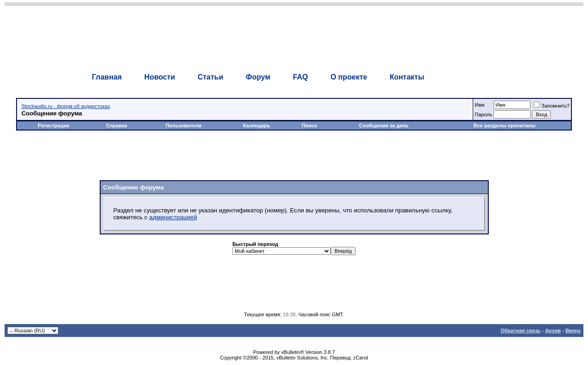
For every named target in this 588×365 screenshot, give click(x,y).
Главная (107, 77)
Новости (160, 77)
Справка (117, 125)
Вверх (573, 331)
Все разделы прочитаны (505, 125)
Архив (553, 331)
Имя (479, 105)
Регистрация (54, 125)
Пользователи (183, 125)
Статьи (210, 77)
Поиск (309, 125)
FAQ (300, 77)
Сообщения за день (384, 125)
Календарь (257, 125)
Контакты (407, 77)
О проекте (349, 77)
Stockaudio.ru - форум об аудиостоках (66, 106)
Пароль (483, 114)
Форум (258, 77)
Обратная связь (521, 331)
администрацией (173, 217)
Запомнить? (552, 106)
